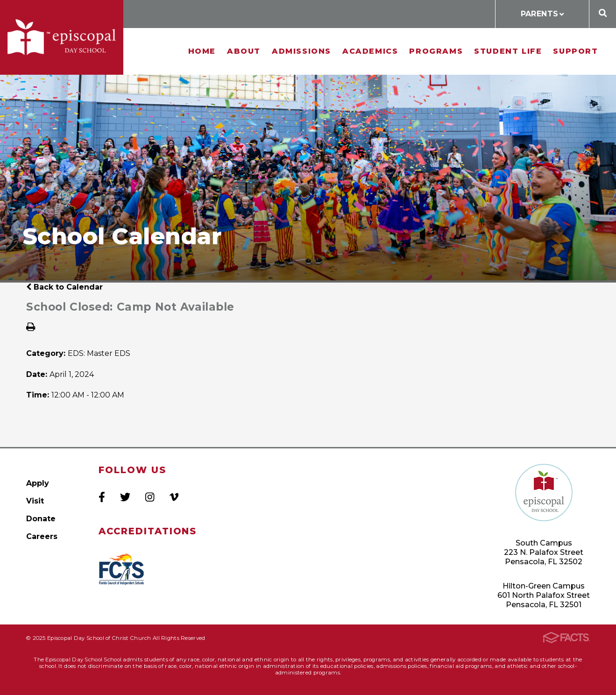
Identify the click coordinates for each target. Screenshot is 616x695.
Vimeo (174, 497)
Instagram (150, 497)
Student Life (508, 51)
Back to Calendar (64, 287)
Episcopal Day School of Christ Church (62, 37)
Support (575, 51)
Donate (41, 519)
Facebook (102, 497)
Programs (436, 51)
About (244, 51)
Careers (42, 536)
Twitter (125, 497)
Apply (38, 483)
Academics (370, 51)
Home (202, 51)
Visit (35, 501)
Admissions (301, 51)
